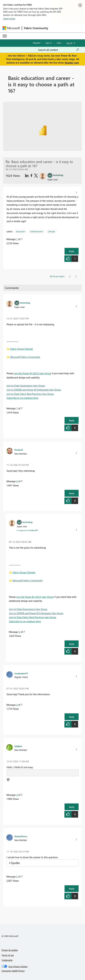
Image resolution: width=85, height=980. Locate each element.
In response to (27, 530)
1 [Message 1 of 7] (17, 239)
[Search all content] (59, 50)
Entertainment (36, 231)
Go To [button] (70, 43)
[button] (76, 192)
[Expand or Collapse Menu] (5, 36)
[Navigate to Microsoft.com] (11, 28)
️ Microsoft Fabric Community (23, 357)
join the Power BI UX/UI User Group (33, 373)
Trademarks (7, 960)
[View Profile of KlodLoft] (19, 450)
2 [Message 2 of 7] (17, 877)
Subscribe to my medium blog (23, 398)
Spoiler (15, 863)
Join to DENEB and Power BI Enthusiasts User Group (34, 390)
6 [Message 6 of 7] (17, 481)
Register (37, 43)
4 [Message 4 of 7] (17, 705)
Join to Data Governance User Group (26, 386)
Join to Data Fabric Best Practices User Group (30, 394)
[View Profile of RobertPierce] (21, 836)
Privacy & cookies (10, 950)
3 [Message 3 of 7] (17, 795)
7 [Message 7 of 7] (17, 408)
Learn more (9, 18)
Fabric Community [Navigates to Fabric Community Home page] (36, 28)
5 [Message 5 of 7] (19, 632)
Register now (72, 63)
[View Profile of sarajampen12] (21, 673)
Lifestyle (51, 231)
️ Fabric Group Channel (20, 349)
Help (59, 43)
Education (21, 231)
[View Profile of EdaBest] (18, 746)
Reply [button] (72, 251)
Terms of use (8, 955)
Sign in (49, 43)
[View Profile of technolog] (25, 303)
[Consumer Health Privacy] (43, 971)
